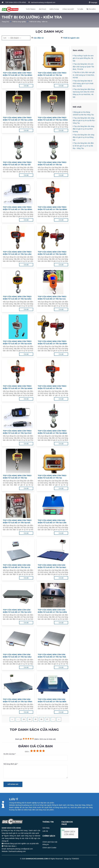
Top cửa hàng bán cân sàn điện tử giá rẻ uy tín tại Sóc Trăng (17, 611)
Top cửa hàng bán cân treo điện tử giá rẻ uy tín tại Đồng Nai (52, 163)
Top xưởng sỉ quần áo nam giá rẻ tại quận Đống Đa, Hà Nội (83, 58)
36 (41, 719)
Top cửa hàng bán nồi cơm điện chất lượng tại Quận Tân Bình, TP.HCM (83, 67)
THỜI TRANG (31, 9)
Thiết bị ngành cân (71, 38)
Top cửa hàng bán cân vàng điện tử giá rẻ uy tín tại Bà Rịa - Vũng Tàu (84, 128)
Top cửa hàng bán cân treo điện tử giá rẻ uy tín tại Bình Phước (18, 74)
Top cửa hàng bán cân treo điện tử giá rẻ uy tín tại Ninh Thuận (18, 387)
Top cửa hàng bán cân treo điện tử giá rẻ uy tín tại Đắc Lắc (17, 298)
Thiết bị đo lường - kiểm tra (38, 22)
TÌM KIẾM (91, 9)
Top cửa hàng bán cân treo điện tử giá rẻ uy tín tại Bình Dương (18, 208)
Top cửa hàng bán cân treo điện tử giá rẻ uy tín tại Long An (18, 119)
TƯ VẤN (80, 9)
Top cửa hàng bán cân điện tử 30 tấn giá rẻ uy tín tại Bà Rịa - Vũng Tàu (83, 154)
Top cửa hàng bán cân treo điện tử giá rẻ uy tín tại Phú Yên (17, 432)
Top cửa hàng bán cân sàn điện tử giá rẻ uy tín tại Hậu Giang (17, 656)
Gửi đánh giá (13, 784)
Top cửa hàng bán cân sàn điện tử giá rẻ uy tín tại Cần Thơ (52, 521)
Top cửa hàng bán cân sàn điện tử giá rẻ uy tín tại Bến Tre (52, 700)
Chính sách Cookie (49, 848)
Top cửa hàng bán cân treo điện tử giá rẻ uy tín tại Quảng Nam (52, 477)
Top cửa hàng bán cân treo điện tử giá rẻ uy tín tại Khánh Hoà (52, 387)
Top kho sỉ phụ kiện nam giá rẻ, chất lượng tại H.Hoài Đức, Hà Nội (84, 75)
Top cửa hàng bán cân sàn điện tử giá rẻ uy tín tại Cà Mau (17, 566)
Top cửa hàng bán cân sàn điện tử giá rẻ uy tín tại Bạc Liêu (52, 566)
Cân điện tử (39, 38)
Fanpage (93, 2)
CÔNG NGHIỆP (68, 9)
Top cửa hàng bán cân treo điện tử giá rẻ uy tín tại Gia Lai (52, 298)
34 (30, 719)
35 (35, 719)
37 (47, 719)
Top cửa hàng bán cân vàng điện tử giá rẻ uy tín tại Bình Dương (83, 137)
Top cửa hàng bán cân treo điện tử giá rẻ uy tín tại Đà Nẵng (17, 521)
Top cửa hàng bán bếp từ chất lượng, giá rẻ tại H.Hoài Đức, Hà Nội (83, 83)
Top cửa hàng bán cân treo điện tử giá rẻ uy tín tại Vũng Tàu (53, 119)
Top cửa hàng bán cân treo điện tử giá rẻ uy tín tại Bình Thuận (52, 342)
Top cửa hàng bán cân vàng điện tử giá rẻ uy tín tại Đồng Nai (83, 145)
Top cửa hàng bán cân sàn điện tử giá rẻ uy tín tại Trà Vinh (52, 656)
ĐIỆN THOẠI (54, 9)
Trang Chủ (5, 22)
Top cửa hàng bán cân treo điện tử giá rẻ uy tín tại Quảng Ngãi (17, 477)
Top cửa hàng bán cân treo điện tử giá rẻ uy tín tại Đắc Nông (52, 253)
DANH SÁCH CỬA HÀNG (70, 833)
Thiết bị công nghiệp (19, 22)
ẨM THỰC (43, 9)
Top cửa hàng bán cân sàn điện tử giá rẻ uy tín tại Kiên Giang (52, 611)
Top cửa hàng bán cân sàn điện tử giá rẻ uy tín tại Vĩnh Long (18, 700)
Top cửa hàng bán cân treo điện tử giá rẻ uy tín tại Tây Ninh (17, 163)
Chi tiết (26, 86)
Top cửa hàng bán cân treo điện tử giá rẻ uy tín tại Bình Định (52, 432)
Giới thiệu (46, 828)
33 (24, 719)
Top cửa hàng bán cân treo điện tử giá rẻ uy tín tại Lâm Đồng (17, 253)
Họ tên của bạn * (35, 757)
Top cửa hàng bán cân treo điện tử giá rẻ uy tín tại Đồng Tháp (52, 74)
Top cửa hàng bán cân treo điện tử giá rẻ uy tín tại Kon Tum (17, 342)
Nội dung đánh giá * (35, 771)
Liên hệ (45, 831)
